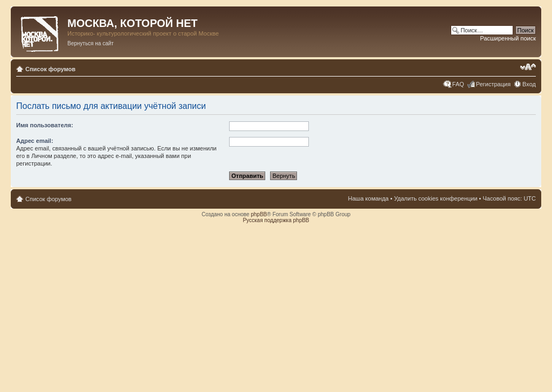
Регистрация (493, 84)
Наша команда (368, 198)
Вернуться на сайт (91, 43)
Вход (529, 84)
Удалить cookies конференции (436, 198)
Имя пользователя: (45, 125)
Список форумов (50, 69)
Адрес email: (35, 141)
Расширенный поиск (508, 38)
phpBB (259, 214)
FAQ (458, 84)
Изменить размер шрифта (528, 67)
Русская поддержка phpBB (276, 220)
